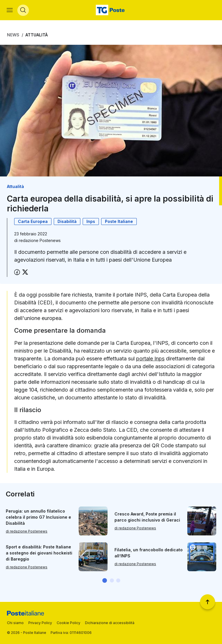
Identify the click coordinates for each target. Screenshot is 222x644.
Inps (91, 222)
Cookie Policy (69, 623)
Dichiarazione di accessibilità (110, 623)
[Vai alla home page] (111, 10)
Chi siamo (15, 623)
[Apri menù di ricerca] (23, 10)
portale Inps (150, 359)
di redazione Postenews (27, 532)
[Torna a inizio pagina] (208, 602)
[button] (105, 581)
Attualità (37, 35)
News (13, 35)
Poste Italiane (119, 222)
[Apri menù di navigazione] (10, 10)
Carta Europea (33, 222)
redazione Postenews (40, 241)
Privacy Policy (40, 623)
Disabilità (67, 222)
